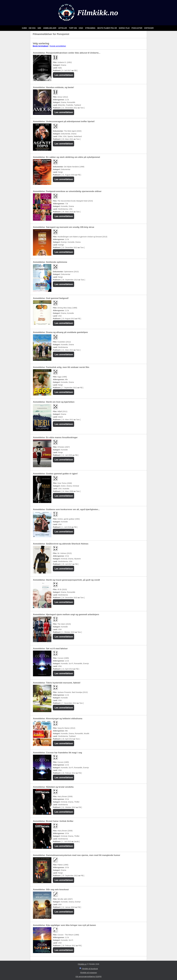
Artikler (63, 28)
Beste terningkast (40, 46)
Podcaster (137, 28)
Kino (81, 28)
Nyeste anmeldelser (58, 46)
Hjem (25, 28)
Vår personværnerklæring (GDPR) (88, 977)
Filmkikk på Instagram (88, 973)
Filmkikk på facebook (90, 969)
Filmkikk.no (82, 964)
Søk (40, 28)
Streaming (90, 28)
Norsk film (124, 28)
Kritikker (149, 28)
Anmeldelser (50, 28)
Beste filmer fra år (107, 28)
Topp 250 (73, 28)
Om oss (32, 28)
